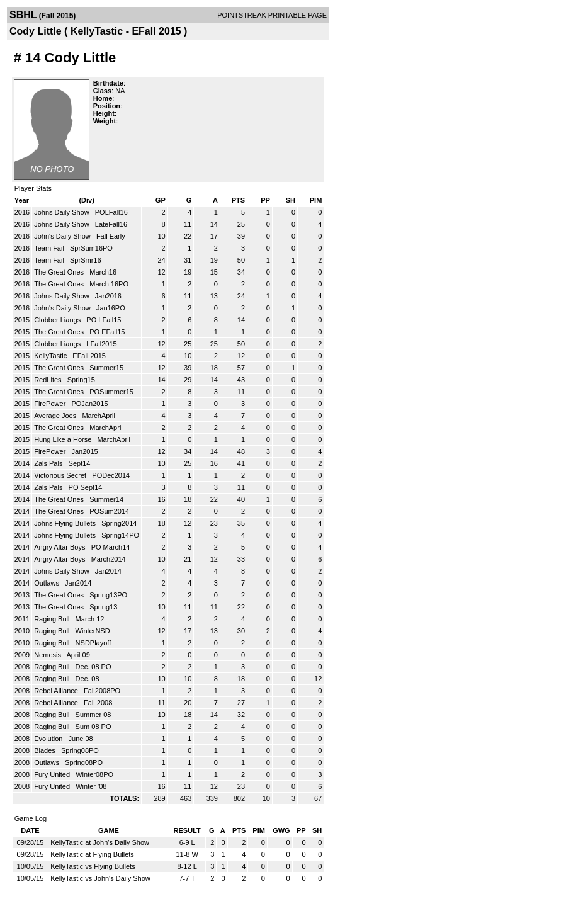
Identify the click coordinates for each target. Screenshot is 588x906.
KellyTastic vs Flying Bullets (93, 866)
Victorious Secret (61, 475)
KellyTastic (51, 356)
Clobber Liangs (58, 320)
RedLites (48, 380)
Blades (46, 750)
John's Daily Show (63, 236)
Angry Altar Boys (60, 547)
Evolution (49, 739)
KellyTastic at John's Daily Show (100, 842)
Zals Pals (49, 463)
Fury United (53, 774)
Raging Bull (53, 619)
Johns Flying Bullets (66, 523)
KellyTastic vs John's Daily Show (100, 878)
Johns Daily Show (63, 212)
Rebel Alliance (57, 691)
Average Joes (56, 416)
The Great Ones (60, 272)
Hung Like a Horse (64, 439)
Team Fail (50, 248)
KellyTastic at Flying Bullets (92, 854)
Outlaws (48, 583)
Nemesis (48, 655)
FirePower (51, 404)
